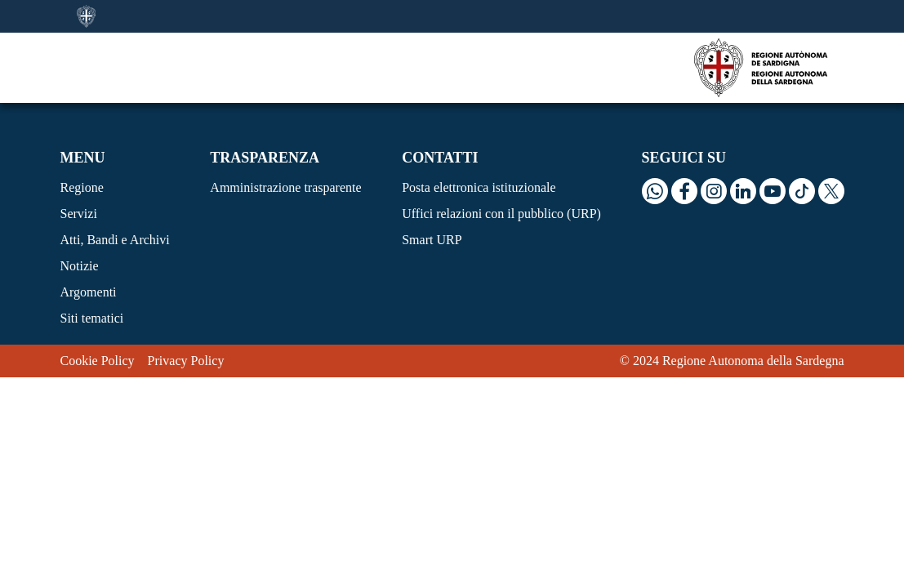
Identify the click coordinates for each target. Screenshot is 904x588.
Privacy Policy (186, 361)
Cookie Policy (98, 361)
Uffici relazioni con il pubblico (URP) (501, 214)
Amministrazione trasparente (285, 187)
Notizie (80, 266)
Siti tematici (92, 318)
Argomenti (89, 292)
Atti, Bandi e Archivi (115, 240)
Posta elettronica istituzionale (479, 187)
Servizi (79, 214)
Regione (82, 187)
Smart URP (432, 240)
